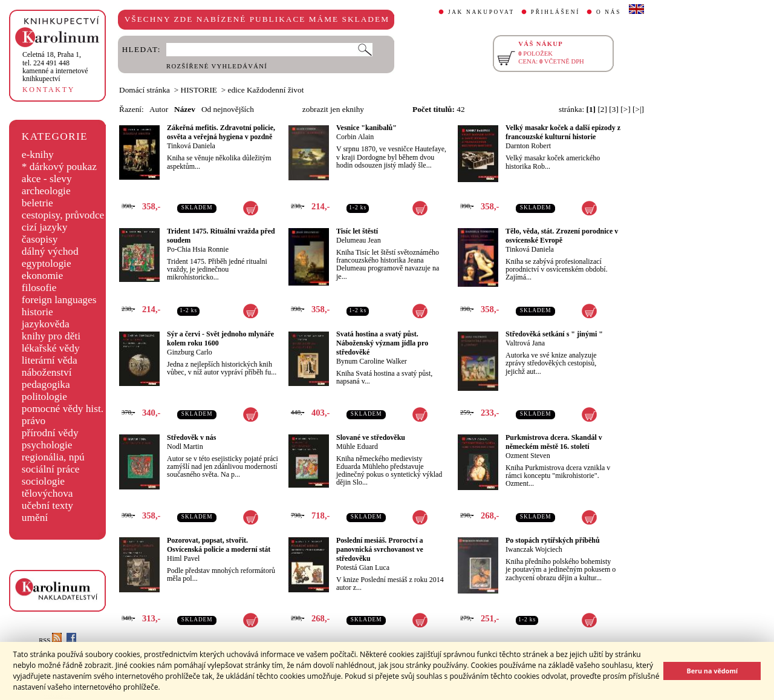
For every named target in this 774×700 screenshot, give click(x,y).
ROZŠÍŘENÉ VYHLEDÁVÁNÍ (217, 66)
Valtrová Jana (525, 343)
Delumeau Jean (359, 240)
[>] (625, 109)
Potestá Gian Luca (363, 568)
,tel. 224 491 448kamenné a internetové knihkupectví (55, 67)
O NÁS (609, 12)
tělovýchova (47, 493)
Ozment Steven (528, 456)
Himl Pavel (183, 558)
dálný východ (50, 251)
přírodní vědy (50, 433)
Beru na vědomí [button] (712, 671)
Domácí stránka (145, 90)
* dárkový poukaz (59, 167)
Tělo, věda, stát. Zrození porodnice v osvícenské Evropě (562, 236)
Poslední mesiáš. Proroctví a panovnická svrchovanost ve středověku (380, 549)
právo (34, 421)
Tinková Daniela (191, 146)
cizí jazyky (45, 227)
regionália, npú (53, 457)
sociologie (43, 481)
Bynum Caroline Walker (372, 361)
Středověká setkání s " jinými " (554, 334)
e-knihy (38, 155)
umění (35, 518)
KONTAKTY (49, 90)
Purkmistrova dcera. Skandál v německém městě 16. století (554, 442)
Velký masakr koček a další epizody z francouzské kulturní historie (563, 132)
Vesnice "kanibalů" (366, 128)
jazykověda (46, 324)
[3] (614, 109)
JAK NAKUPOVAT (481, 12)
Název (185, 109)
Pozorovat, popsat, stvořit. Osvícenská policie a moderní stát (219, 545)
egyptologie (47, 263)
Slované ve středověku (371, 437)
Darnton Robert (528, 146)
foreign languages (59, 300)
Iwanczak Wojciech (534, 549)
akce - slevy (47, 179)
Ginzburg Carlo (190, 352)
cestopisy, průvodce (63, 215)
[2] (602, 109)
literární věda (50, 360)
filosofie (39, 288)
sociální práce (51, 469)
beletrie (37, 203)
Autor (159, 109)
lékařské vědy (51, 348)
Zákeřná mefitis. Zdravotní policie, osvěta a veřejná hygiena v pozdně (221, 132)
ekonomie (42, 276)
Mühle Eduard (357, 446)
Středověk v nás (191, 437)
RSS (50, 640)
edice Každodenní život (266, 90)
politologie (44, 397)
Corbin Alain (355, 137)
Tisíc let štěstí (357, 231)
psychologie (47, 445)
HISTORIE (199, 90)
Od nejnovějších (228, 109)
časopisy (40, 239)
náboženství (47, 372)
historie (37, 312)
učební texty (47, 505)
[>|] (638, 109)
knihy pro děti (51, 336)
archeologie (46, 191)
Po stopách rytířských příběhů (553, 540)
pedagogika (46, 384)
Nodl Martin (185, 446)
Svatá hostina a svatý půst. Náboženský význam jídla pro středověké (382, 343)
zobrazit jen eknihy (333, 109)
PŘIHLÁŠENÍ (555, 12)
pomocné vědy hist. (63, 409)
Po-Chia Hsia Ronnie (198, 249)
